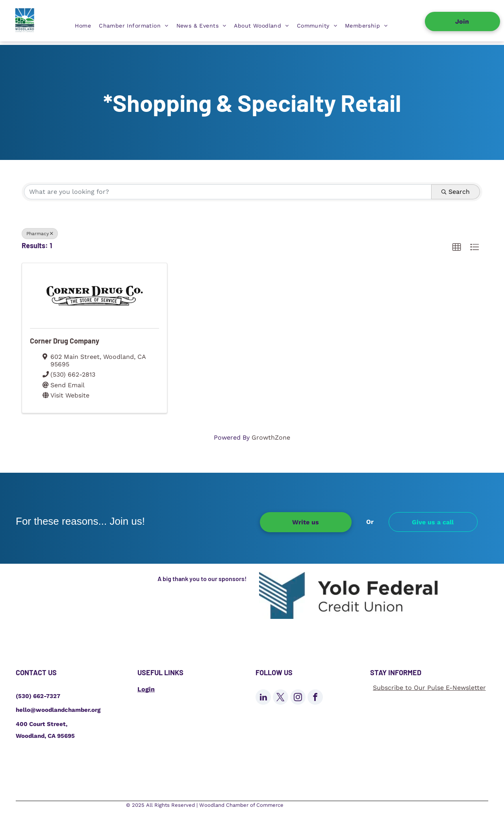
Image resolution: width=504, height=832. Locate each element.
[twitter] (281, 698)
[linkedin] (263, 698)
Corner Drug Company (65, 341)
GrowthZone (271, 437)
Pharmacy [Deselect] (40, 234)
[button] (457, 247)
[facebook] (315, 698)
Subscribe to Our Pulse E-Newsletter (429, 688)
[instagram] (298, 698)
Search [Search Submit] (456, 192)
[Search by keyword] (228, 192)
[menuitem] (83, 26)
